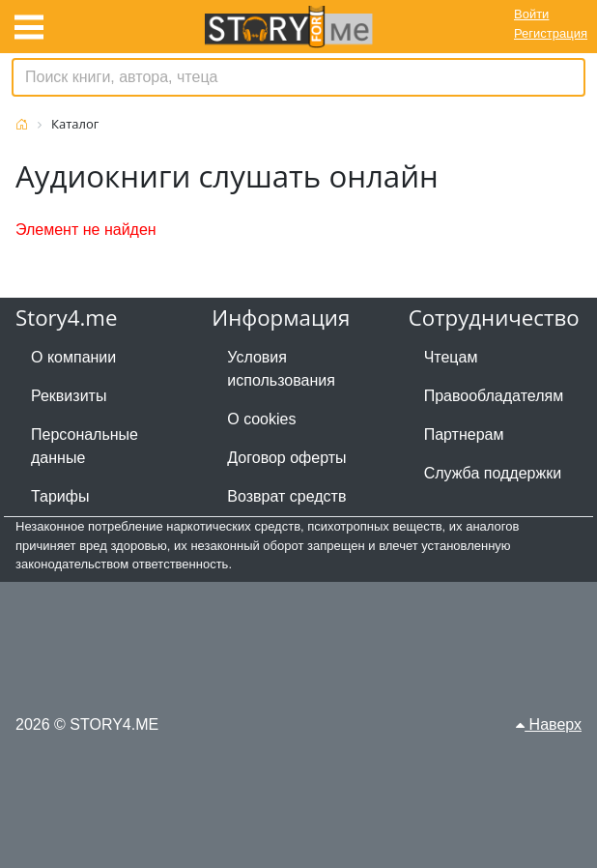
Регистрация (551, 33)
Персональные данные (85, 446)
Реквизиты (69, 396)
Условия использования (281, 369)
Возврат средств (286, 496)
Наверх (549, 724)
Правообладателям (494, 396)
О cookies (261, 419)
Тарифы (60, 496)
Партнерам (464, 434)
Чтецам (451, 357)
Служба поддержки (493, 473)
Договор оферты (286, 458)
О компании (73, 357)
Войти (531, 14)
